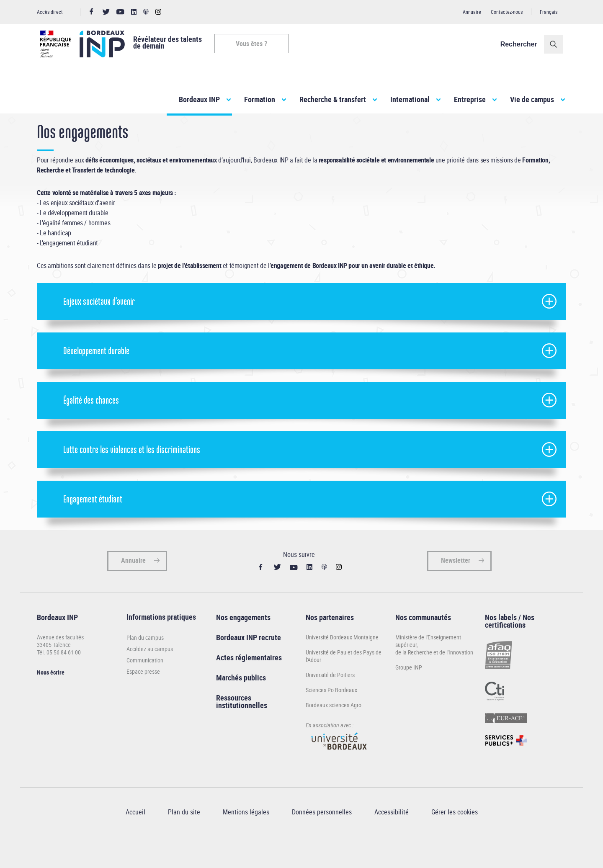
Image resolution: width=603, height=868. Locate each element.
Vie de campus (532, 99)
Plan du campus (145, 661)
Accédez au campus (150, 673)
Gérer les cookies (455, 836)
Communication (145, 684)
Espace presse (143, 695)
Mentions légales (246, 836)
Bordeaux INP (199, 99)
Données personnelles (322, 836)
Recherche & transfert (333, 99)
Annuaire (472, 12)
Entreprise (470, 99)
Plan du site (184, 836)
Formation (260, 99)
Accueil (45, 129)
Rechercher (522, 44)
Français (549, 12)
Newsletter (456, 584)
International (410, 99)
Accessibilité (392, 836)
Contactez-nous (507, 12)
